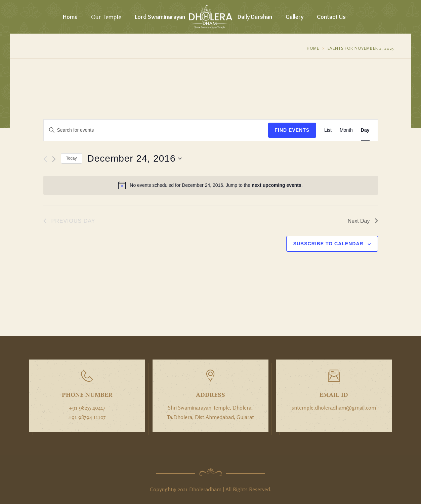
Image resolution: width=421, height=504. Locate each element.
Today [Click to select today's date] (72, 158)
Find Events (292, 130)
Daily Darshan (255, 17)
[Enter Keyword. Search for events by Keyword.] (156, 130)
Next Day (363, 221)
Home (70, 17)
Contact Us (331, 17)
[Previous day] (45, 159)
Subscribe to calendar (328, 244)
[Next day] (54, 159)
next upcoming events (277, 185)
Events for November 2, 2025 (361, 48)
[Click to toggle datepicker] (135, 159)
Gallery (294, 17)
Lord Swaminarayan (160, 17)
